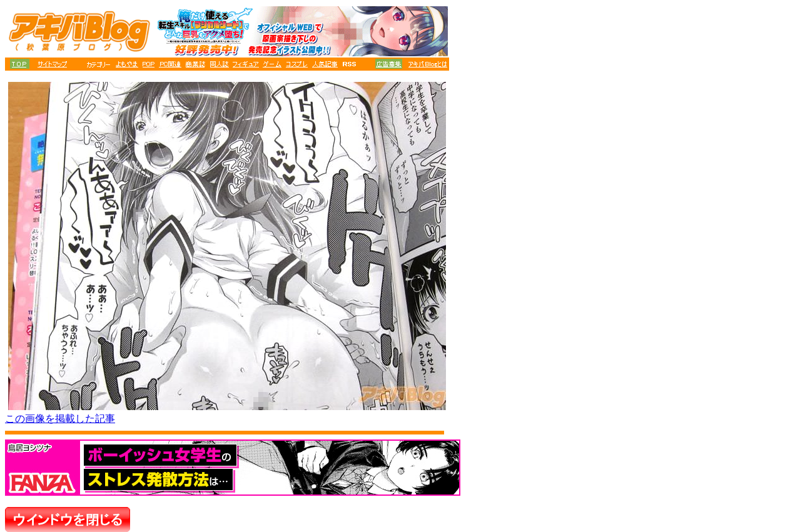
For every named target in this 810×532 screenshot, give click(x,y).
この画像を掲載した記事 (60, 419)
